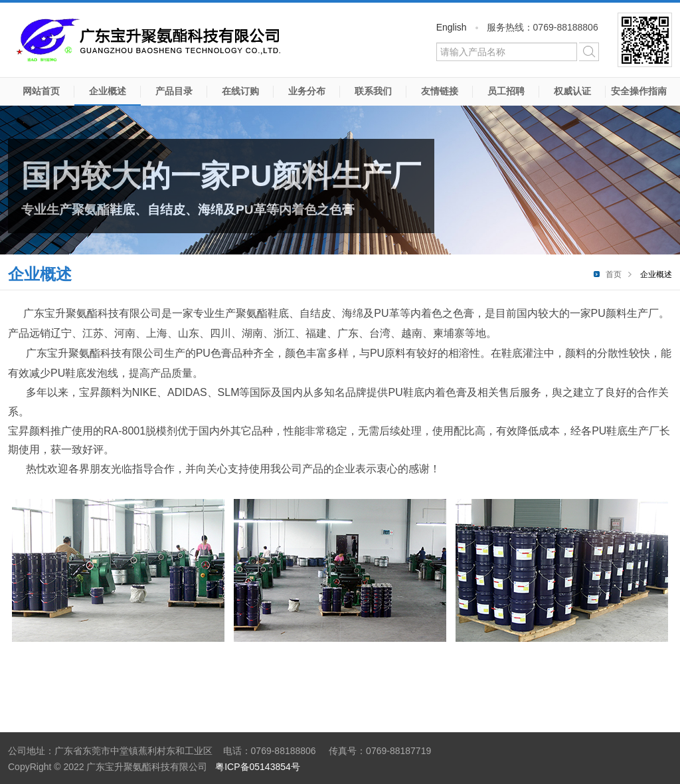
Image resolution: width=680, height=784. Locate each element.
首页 (614, 274)
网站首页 (41, 91)
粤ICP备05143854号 (258, 767)
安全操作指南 (639, 91)
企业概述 (108, 91)
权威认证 (572, 91)
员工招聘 (506, 91)
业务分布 (307, 91)
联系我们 (373, 91)
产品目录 (174, 91)
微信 (645, 40)
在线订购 (240, 91)
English (452, 27)
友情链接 (440, 91)
